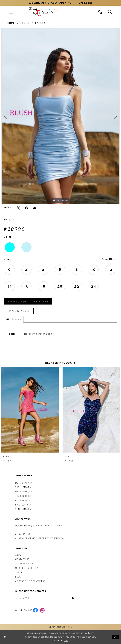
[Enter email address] (45, 598)
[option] (60, 116)
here (66, 641)
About (19, 555)
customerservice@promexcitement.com (40, 538)
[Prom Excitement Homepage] (40, 12)
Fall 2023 (42, 23)
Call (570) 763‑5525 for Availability (28, 302)
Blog (18, 577)
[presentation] (30, 410)
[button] (11, 12)
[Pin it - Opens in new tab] (27, 208)
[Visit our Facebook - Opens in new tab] (35, 610)
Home (11, 23)
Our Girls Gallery (27, 568)
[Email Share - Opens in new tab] (35, 208)
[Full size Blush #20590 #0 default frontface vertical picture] (60, 116)
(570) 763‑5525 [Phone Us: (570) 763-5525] (23, 534)
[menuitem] (11, 12)
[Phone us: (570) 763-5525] (100, 12)
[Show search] (110, 12)
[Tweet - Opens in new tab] (18, 208)
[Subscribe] (73, 598)
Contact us (22, 559)
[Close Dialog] (5, 637)
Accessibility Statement (30, 581)
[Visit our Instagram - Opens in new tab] (42, 610)
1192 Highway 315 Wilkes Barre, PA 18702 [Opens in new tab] (39, 526)
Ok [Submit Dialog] (116, 637)
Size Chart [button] (109, 259)
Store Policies (24, 564)
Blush (25, 23)
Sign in (19, 572)
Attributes (14, 319)
